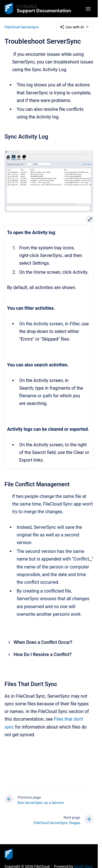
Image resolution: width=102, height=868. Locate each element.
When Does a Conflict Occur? (43, 642)
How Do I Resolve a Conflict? (43, 654)
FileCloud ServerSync (22, 27)
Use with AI (75, 27)
